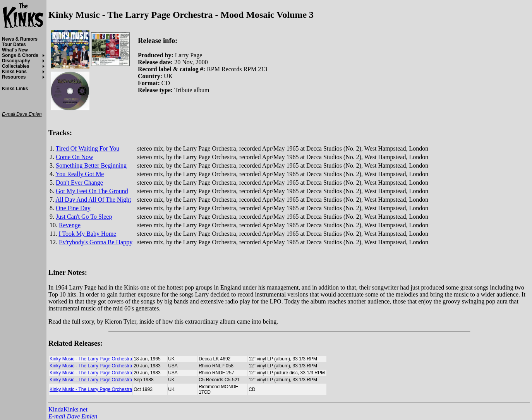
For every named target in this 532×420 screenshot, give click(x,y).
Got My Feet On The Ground (92, 191)
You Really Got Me (80, 174)
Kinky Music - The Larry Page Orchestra (91, 359)
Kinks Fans (14, 72)
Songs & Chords (20, 55)
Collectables (16, 66)
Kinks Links (15, 89)
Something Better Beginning (91, 165)
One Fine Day (73, 208)
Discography (16, 61)
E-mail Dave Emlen (73, 416)
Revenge (70, 225)
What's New (15, 50)
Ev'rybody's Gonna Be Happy (96, 242)
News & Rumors (20, 39)
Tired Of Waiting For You (88, 148)
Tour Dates (14, 45)
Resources (14, 77)
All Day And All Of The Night (93, 200)
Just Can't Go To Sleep (84, 217)
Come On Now (75, 157)
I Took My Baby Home (87, 234)
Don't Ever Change (79, 183)
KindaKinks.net (68, 409)
